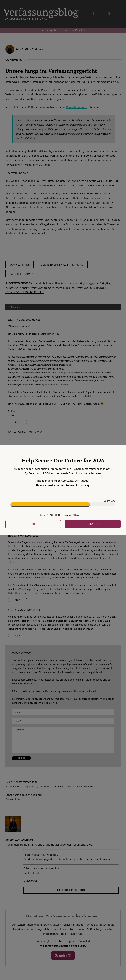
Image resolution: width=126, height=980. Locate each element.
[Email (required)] (63, 721)
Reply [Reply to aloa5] (18, 422)
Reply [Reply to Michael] (18, 525)
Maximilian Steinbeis (30, 49)
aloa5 (11, 320)
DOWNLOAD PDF (19, 264)
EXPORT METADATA (21, 274)
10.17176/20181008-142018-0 (25, 292)
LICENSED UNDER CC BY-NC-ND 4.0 (62, 264)
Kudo (11, 610)
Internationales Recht (52, 786)
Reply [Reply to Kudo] (18, 635)
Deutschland (13, 799)
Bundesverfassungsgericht (21, 786)
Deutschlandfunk (76, 107)
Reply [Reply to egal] (18, 600)
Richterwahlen (85, 786)
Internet (71, 786)
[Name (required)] (63, 712)
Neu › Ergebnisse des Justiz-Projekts (63, 30)
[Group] (41, 9)
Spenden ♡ (63, 955)
